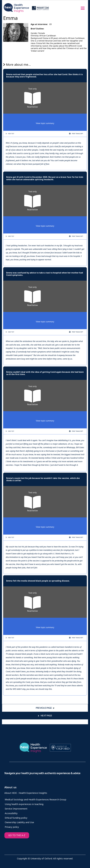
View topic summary (45, 123)
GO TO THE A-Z (17, 835)
